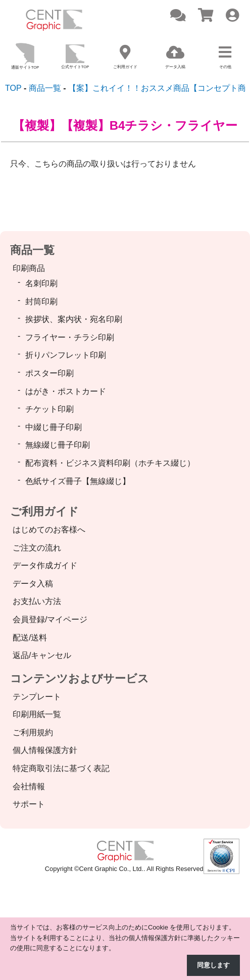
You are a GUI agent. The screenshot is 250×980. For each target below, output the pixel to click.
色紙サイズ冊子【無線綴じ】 (78, 481)
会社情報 (29, 786)
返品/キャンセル (42, 655)
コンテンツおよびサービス (80, 678)
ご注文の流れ (37, 548)
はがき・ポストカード (66, 391)
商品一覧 (32, 250)
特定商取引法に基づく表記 (61, 768)
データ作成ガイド (45, 565)
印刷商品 (29, 268)
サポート (29, 804)
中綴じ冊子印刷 (54, 427)
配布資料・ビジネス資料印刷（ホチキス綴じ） (110, 463)
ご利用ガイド (44, 511)
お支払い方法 (37, 601)
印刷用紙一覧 (37, 714)
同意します (213, 965)
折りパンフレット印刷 (66, 355)
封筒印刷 (41, 302)
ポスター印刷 (49, 373)
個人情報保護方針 (45, 750)
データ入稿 (33, 584)
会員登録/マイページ (50, 619)
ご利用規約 (33, 732)
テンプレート (37, 697)
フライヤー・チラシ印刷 (70, 337)
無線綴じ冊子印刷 (58, 445)
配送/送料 (30, 638)
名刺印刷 (41, 283)
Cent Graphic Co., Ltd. (111, 869)
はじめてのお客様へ (49, 530)
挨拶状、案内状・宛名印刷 (74, 319)
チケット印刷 (49, 409)
